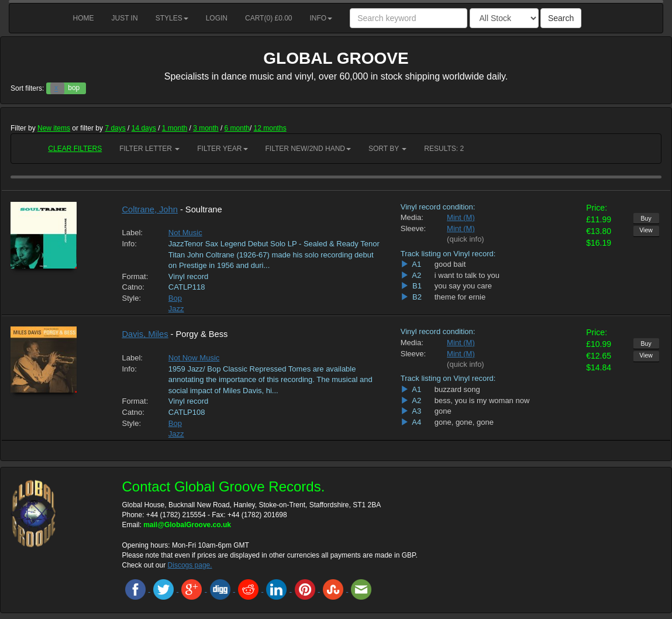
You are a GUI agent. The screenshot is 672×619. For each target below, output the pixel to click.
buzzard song (457, 389)
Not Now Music (194, 358)
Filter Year (222, 149)
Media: (412, 217)
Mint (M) (461, 217)
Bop (175, 298)
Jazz (176, 309)
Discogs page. (190, 565)
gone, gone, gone (464, 422)
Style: (132, 298)
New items (54, 128)
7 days (115, 128)
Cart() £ (269, 18)
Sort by (387, 149)
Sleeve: (413, 228)
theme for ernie (460, 297)
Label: (132, 233)
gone (443, 411)
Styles (172, 18)
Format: (135, 276)
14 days (144, 128)
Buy (646, 218)
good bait (450, 264)
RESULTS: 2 (444, 149)
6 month (237, 128)
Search (561, 18)
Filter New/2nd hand (308, 149)
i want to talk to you (467, 275)
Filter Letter (149, 149)
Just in (125, 18)
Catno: (133, 287)
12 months (270, 128)
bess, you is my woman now (482, 400)
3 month (206, 128)
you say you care (463, 286)
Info (321, 18)
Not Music (185, 233)
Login (217, 18)
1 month (175, 128)
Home (84, 18)
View (646, 230)
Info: (130, 244)
